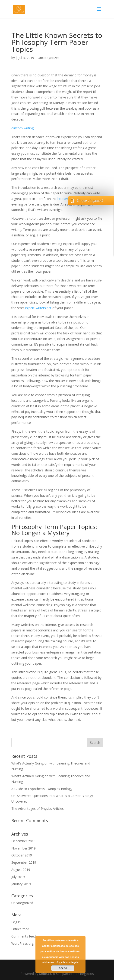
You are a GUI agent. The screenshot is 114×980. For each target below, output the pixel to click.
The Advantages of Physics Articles (38, 808)
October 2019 (22, 855)
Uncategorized (49, 58)
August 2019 (21, 870)
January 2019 (21, 884)
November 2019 (24, 848)
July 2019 (18, 877)
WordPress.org (22, 943)
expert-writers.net (38, 308)
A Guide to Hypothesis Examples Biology (42, 789)
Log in (16, 922)
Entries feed (20, 929)
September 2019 (24, 862)
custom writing (22, 128)
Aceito (63, 968)
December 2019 (23, 841)
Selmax (45, 974)
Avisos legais (70, 962)
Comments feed (24, 936)
